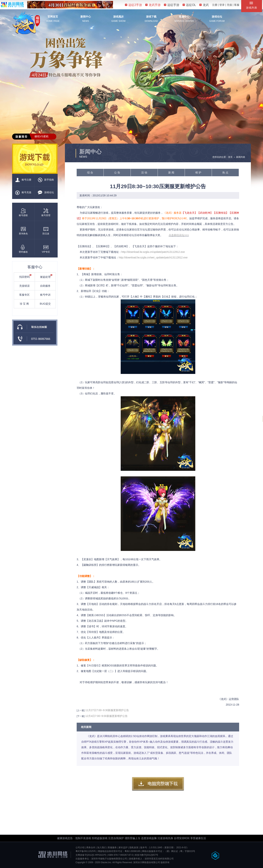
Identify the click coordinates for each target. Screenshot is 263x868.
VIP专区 (46, 249)
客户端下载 (158, 784)
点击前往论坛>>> (179, 235)
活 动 (144, 173)
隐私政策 (134, 848)
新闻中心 (86, 17)
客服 (237, 5)
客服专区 (24, 295)
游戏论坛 (217, 17)
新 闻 (171, 173)
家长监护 (123, 848)
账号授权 (23, 212)
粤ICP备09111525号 (86, 851)
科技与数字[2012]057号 (147, 855)
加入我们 (102, 848)
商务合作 (91, 848)
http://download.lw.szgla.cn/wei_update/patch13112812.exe (153, 257)
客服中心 (184, 17)
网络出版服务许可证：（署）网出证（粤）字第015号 (169, 851)
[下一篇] (81, 716)
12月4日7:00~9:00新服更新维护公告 (107, 716)
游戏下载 (151, 17)
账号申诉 (45, 295)
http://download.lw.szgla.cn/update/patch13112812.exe (153, 252)
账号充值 (23, 193)
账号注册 (23, 180)
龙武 (204, 5)
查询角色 (23, 231)
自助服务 (45, 286)
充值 (229, 5)
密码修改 (23, 249)
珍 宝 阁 (24, 304)
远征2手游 (133, 5)
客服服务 (112, 848)
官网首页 (53, 17)
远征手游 (172, 5)
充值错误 (24, 286)
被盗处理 (46, 276)
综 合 (90, 173)
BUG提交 (45, 304)
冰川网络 (12, 5)
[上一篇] (81, 710)
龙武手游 (153, 5)
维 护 (198, 173)
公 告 (117, 173)
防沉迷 (46, 231)
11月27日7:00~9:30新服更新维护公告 (107, 710)
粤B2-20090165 (132, 851)
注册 (215, 5)
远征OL (189, 5)
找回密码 (25, 276)
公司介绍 (80, 848)
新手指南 (46, 180)
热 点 (225, 173)
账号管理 (46, 212)
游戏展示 (118, 17)
